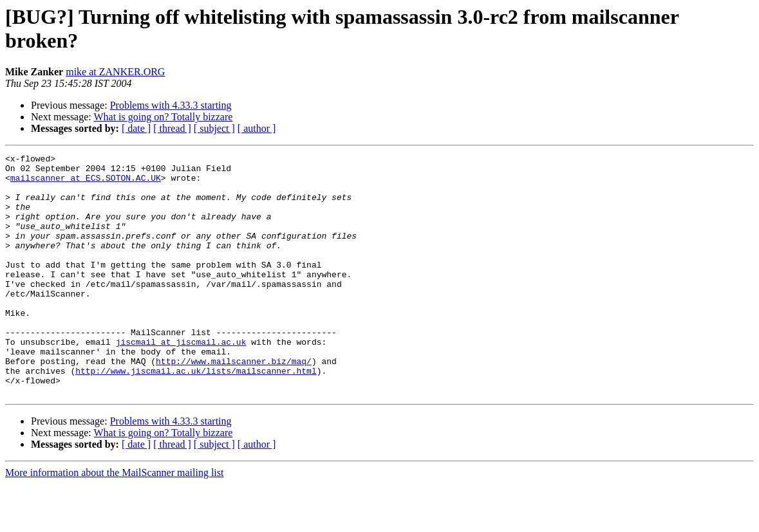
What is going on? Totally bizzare (163, 117)
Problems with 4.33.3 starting (171, 105)
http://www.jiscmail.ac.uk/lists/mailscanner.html (196, 415)
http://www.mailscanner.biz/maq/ (234, 403)
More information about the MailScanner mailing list (114, 521)
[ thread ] (172, 128)
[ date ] (136, 128)
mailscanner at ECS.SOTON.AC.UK (86, 183)
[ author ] (257, 128)
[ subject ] (214, 128)
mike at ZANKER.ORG (115, 72)
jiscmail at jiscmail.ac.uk (181, 380)
